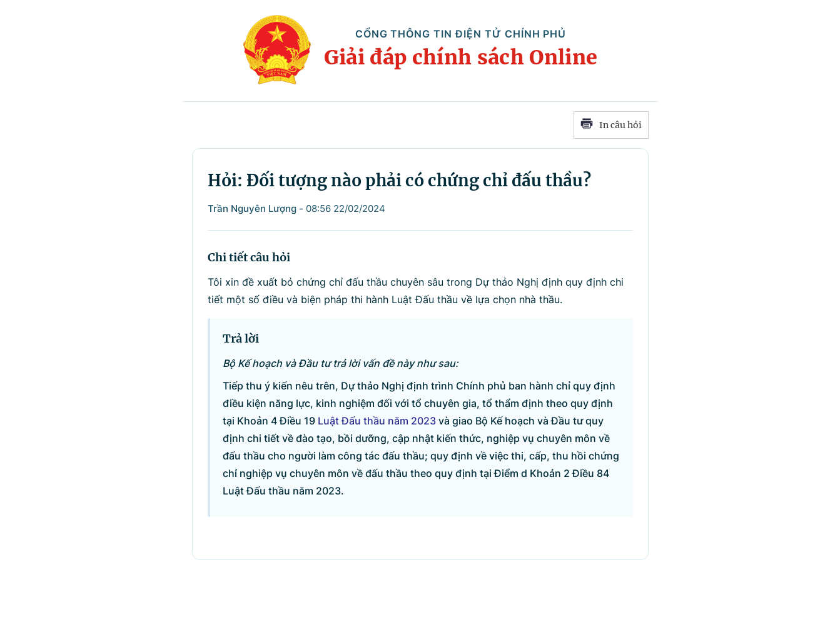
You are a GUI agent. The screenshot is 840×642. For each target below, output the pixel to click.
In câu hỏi (611, 125)
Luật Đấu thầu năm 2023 (377, 421)
